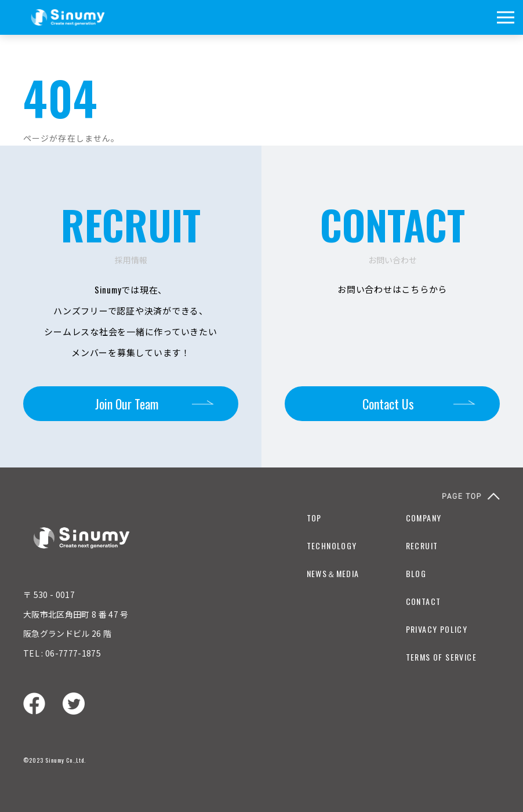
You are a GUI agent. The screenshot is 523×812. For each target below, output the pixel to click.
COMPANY (424, 518)
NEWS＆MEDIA (333, 573)
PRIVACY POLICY (437, 629)
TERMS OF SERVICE (441, 657)
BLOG (416, 573)
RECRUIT (422, 545)
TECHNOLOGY (332, 545)
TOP (314, 518)
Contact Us (388, 404)
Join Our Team (127, 404)
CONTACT (424, 601)
